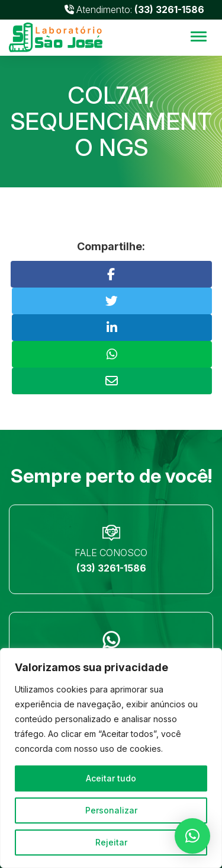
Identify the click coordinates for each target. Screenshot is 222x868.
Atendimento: (134, 9)
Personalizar (111, 810)
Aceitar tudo (111, 778)
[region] (111, 758)
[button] (192, 836)
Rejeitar (111, 842)
